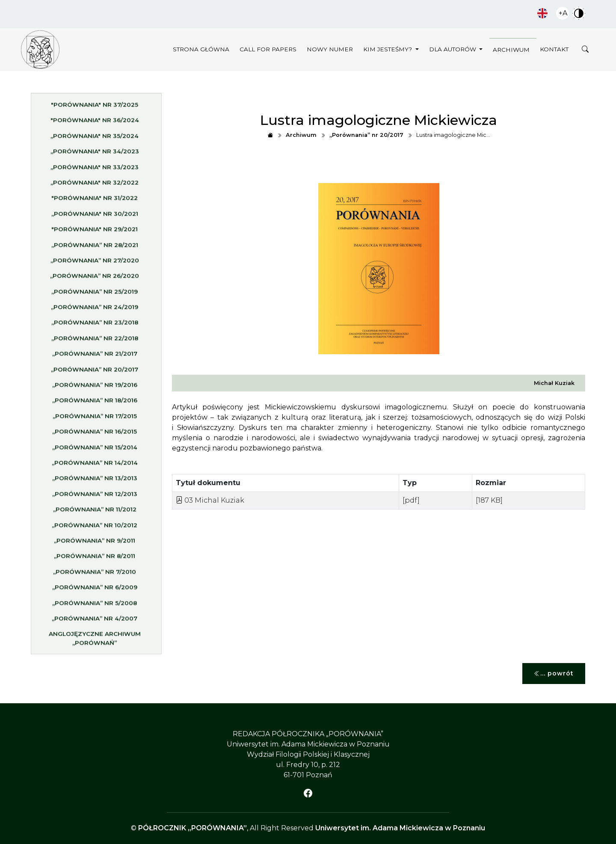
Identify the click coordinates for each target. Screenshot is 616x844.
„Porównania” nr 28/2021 (95, 247)
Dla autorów (453, 49)
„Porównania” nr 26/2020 (95, 278)
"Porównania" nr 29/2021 (95, 232)
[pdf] (411, 500)
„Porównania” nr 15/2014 (95, 450)
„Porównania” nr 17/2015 (95, 419)
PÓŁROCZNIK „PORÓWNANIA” (192, 828)
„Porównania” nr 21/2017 (95, 356)
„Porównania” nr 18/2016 (95, 403)
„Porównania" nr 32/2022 (95, 185)
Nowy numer (330, 49)
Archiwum (511, 50)
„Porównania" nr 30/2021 (95, 216)
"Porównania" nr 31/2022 (95, 201)
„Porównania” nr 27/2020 (95, 263)
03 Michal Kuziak (210, 500)
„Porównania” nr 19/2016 (95, 388)
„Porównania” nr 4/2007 (95, 621)
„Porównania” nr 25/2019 (95, 294)
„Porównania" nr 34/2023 (95, 154)
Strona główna (201, 49)
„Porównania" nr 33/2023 (95, 169)
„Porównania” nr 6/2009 (95, 590)
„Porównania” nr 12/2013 (95, 497)
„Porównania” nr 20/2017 (95, 372)
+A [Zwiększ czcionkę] (563, 13)
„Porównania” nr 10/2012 (95, 527)
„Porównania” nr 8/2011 (95, 559)
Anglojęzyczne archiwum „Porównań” (95, 641)
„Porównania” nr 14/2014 (95, 465)
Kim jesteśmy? (388, 49)
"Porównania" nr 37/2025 (95, 107)
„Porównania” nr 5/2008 (95, 605)
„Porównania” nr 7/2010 (95, 575)
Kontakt (554, 49)
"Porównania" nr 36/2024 (95, 123)
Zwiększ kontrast (579, 13)
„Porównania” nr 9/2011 (95, 543)
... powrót (554, 674)
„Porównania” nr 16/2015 (95, 434)
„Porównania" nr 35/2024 (95, 139)
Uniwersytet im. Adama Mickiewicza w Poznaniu (400, 828)
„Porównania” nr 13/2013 (95, 481)
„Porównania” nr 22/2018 (95, 341)
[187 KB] (489, 500)
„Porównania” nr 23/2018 (95, 325)
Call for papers (268, 49)
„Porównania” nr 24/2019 (95, 310)
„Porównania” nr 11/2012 (95, 512)
